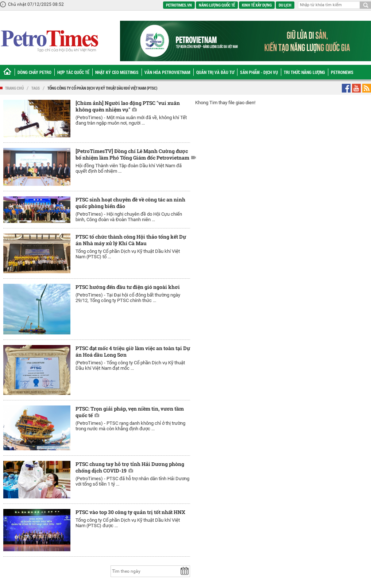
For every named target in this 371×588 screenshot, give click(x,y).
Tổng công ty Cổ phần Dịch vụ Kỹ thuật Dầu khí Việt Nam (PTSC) (102, 88)
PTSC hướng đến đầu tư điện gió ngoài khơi (128, 287)
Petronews (342, 72)
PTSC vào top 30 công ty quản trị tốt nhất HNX (130, 512)
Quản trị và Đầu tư (215, 72)
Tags (36, 88)
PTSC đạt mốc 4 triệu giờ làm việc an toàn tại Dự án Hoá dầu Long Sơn (133, 351)
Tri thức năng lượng (304, 72)
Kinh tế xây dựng (257, 5)
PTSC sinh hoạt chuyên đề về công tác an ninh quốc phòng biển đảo (130, 203)
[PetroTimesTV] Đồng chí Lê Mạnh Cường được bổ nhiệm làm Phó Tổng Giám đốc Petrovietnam (132, 154)
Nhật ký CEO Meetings (117, 72)
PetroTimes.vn (179, 5)
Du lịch (285, 5)
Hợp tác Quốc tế (73, 72)
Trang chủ (14, 88)
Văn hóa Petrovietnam (167, 72)
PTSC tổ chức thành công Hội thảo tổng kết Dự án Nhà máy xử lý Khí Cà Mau (131, 240)
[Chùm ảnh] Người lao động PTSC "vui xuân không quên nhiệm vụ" (128, 106)
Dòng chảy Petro (34, 72)
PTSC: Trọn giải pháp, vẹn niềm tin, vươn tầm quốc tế (130, 412)
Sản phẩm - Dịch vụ (259, 72)
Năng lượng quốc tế (217, 5)
